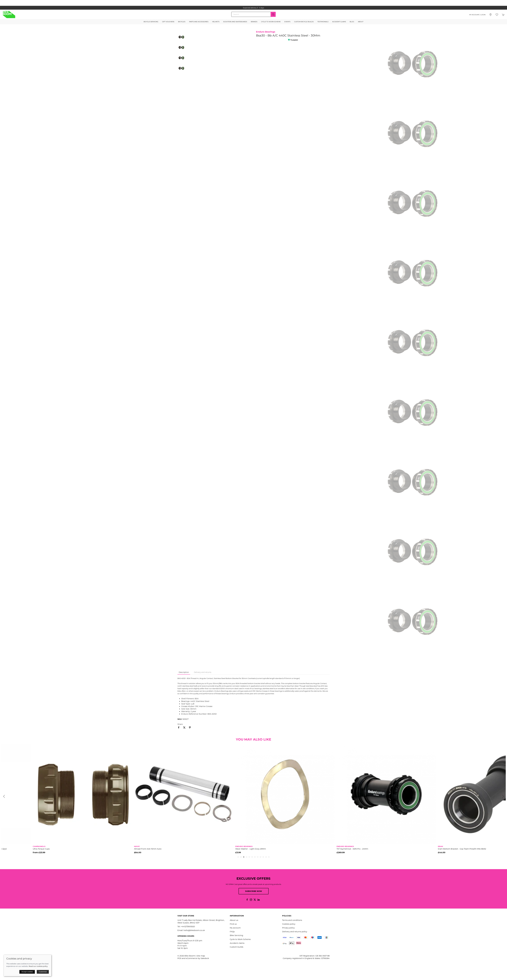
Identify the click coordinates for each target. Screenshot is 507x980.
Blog (352, 22)
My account (235, 928)
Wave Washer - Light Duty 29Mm (320, 849)
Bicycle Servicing (151, 22)
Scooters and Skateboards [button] (235, 22)
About (361, 22)
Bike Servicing (236, 935)
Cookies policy (289, 924)
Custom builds (237, 947)
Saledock (205, 958)
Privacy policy (288, 928)
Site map (201, 956)
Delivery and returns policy (295, 932)
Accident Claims (339, 22)
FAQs (232, 932)
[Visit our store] (491, 15)
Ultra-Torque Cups (111, 849)
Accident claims (237, 943)
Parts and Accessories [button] (199, 22)
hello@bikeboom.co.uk (194, 930)
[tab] (238, 857)
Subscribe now (254, 891)
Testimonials (323, 22)
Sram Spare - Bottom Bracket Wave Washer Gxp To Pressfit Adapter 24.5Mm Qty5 (39, 849)
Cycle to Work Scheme (271, 22)
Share (180, 724)
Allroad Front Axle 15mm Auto (218, 849)
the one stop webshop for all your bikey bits (253, 8)
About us (234, 920)
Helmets (216, 22)
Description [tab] (184, 672)
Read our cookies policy (38, 966)
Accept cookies (27, 972)
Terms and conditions (292, 920)
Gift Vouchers (168, 22)
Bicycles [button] (182, 22)
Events (287, 22)
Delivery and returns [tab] (203, 672)
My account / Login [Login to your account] (477, 15)
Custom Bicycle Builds (304, 22)
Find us (233, 924)
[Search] (253, 14)
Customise (43, 972)
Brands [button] (254, 22)
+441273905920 (188, 927)
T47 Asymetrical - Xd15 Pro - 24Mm (422, 849)
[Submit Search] (273, 14)
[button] (497, 15)
